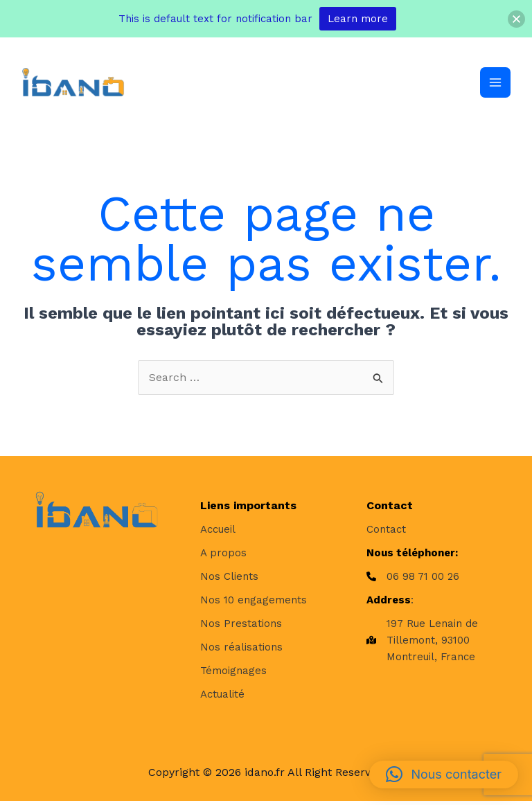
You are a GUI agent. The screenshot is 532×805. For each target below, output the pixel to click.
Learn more (358, 19)
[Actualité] (222, 698)
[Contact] (386, 533)
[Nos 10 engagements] (254, 603)
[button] (444, 775)
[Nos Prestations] (241, 627)
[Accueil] (218, 533)
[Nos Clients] (229, 580)
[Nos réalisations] (241, 651)
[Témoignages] (233, 674)
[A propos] (223, 556)
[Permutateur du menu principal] (495, 85)
